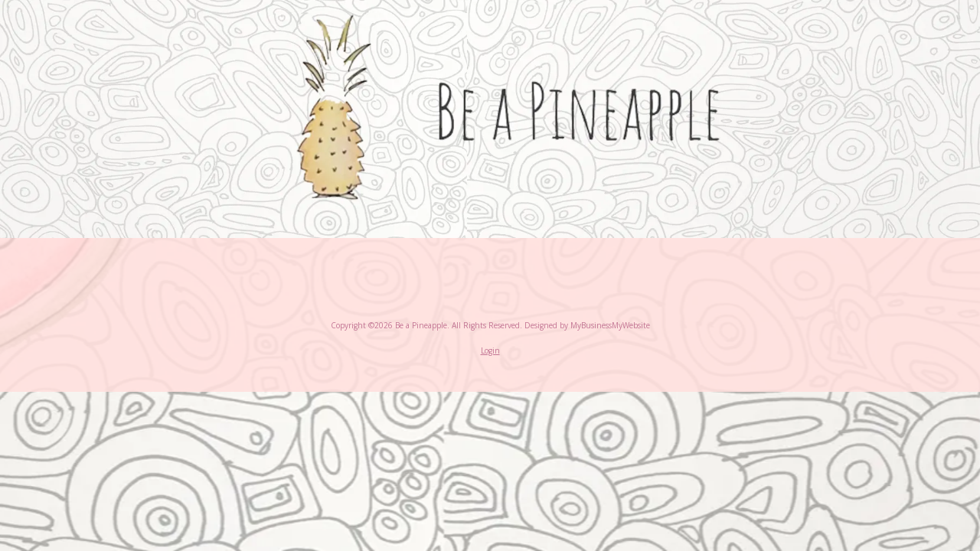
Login (490, 350)
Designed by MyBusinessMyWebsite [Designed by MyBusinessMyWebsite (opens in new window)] (587, 325)
